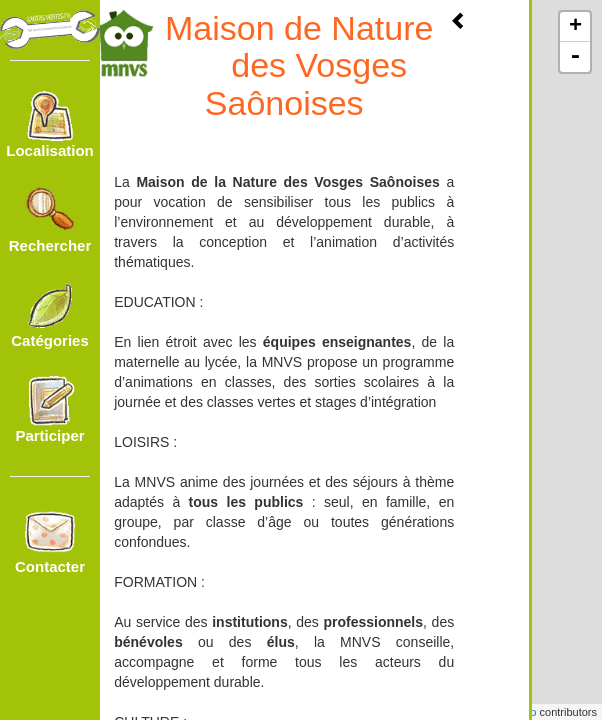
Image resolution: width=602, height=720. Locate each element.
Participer (49, 410)
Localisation (50, 125)
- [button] (575, 57)
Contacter (50, 541)
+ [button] (575, 27)
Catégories (50, 315)
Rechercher (50, 220)
